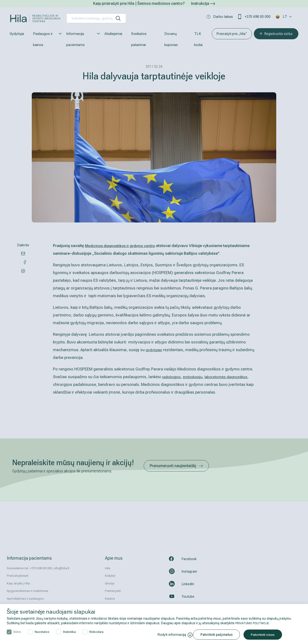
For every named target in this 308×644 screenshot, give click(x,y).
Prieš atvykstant (18, 576)
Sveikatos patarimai (139, 39)
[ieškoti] (118, 18)
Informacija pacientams (81, 39)
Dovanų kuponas (171, 39)
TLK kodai (198, 39)
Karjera (110, 599)
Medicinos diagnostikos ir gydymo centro (122, 246)
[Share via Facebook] (23, 274)
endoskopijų (197, 377)
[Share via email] (23, 253)
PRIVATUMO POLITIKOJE (254, 623)
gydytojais (155, 350)
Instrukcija (203, 3)
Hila (108, 568)
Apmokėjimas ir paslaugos (25, 599)
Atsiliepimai (113, 34)
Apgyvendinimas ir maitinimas (28, 591)
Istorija (110, 583)
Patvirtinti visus (266, 635)
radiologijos (173, 377)
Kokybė (110, 576)
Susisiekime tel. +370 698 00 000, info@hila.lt (38, 568)
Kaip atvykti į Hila (18, 583)
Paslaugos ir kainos (45, 39)
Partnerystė (113, 591)
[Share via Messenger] (23, 264)
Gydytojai (17, 34)
